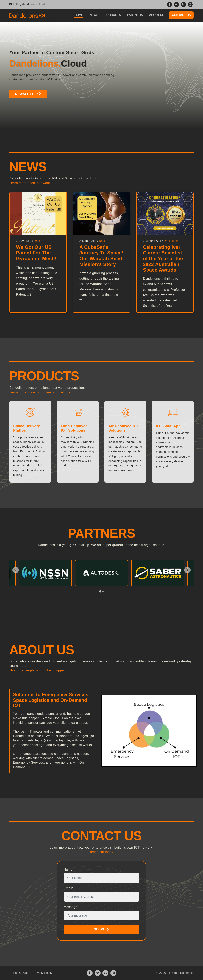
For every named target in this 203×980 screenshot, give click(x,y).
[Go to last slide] (16, 570)
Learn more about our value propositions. (40, 392)
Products (113, 15)
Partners (135, 15)
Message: (71, 907)
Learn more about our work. (30, 183)
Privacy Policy (43, 973)
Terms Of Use (19, 973)
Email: (68, 888)
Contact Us (181, 15)
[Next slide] (187, 570)
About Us (157, 15)
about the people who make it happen (37, 670)
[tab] (100, 591)
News (94, 15)
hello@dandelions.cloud (27, 4)
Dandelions (171, 241)
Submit (102, 929)
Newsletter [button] (25, 94)
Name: (69, 869)
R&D (37, 241)
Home (79, 15)
